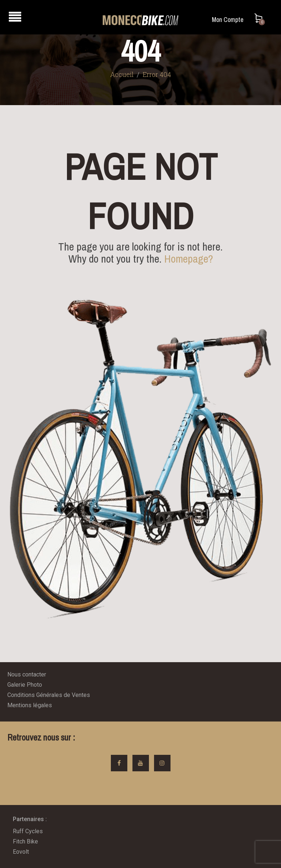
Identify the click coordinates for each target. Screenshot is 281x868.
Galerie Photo (25, 685)
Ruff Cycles (28, 831)
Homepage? (189, 259)
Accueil (122, 74)
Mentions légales (30, 705)
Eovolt (21, 852)
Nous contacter (27, 674)
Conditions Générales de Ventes (49, 695)
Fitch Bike (25, 841)
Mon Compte (228, 20)
